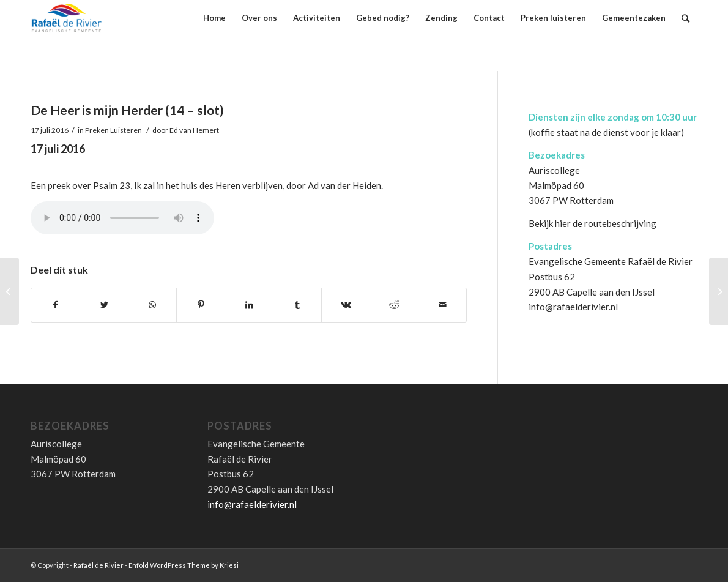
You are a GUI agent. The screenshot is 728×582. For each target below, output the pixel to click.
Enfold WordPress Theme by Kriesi (184, 565)
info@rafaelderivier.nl (573, 307)
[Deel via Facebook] (55, 305)
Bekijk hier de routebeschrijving (592, 223)
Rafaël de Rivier (98, 565)
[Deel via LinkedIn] (249, 305)
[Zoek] (685, 18)
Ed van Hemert (194, 130)
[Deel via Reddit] (394, 305)
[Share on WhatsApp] (152, 305)
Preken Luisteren (113, 130)
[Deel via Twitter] (104, 305)
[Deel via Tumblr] (297, 305)
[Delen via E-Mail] (442, 305)
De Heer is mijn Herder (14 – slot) (127, 110)
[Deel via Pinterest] (201, 305)
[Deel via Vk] (346, 305)
